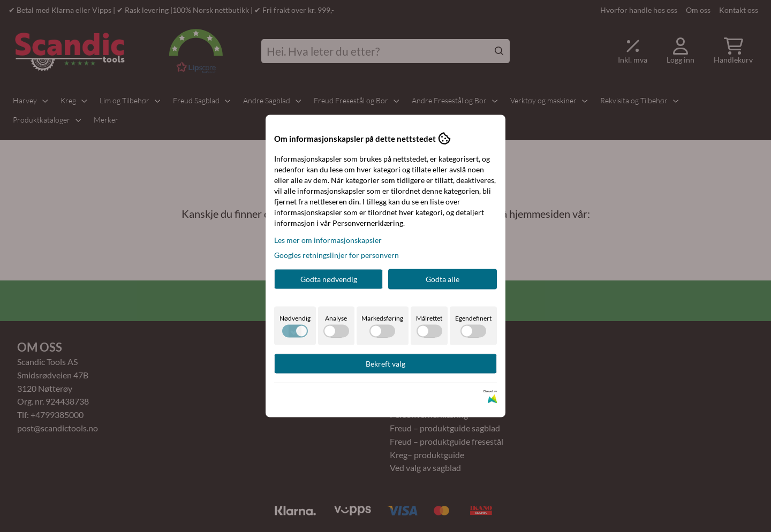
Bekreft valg (385, 364)
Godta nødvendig (329, 279)
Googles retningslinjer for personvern (337, 255)
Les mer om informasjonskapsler (328, 240)
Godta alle (443, 279)
